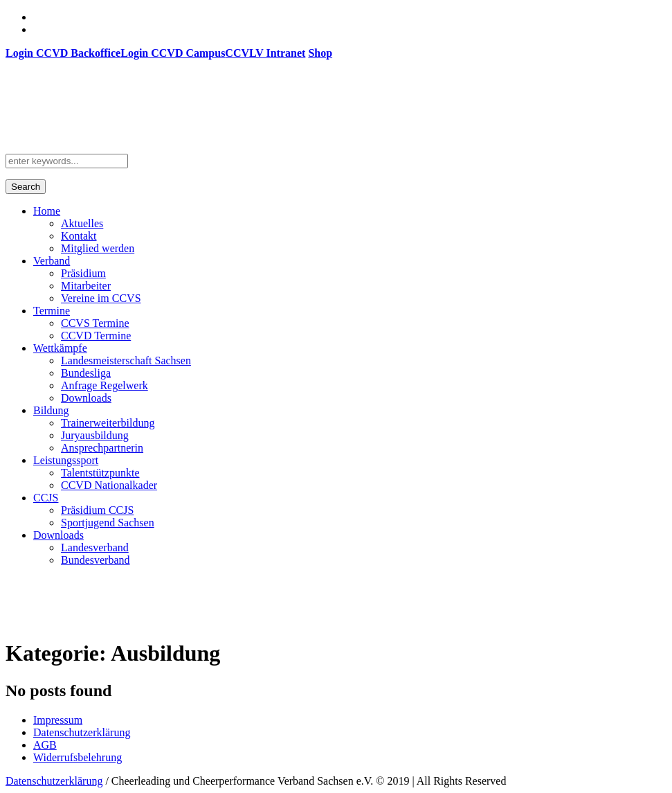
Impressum (58, 720)
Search (26, 187)
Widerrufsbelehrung (78, 757)
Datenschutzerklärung (82, 732)
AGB (45, 745)
